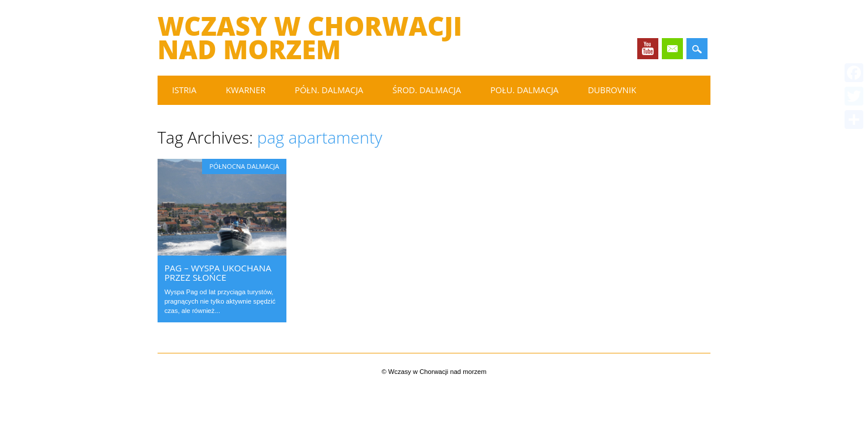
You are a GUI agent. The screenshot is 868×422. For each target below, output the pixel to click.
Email (672, 49)
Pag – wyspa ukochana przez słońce (218, 273)
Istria (184, 90)
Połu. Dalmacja (524, 90)
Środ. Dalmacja (427, 90)
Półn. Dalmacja (329, 90)
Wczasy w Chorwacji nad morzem (310, 38)
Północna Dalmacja (244, 166)
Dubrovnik (612, 90)
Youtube (648, 49)
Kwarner (245, 90)
